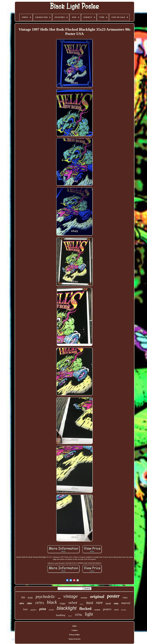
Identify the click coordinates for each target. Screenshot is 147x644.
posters (107, 609)
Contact (75, 630)
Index (74, 626)
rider (30, 603)
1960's (125, 598)
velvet (73, 603)
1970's (39, 603)
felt (23, 597)
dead (116, 610)
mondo (51, 610)
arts (59, 598)
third (90, 603)
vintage (70, 596)
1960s (116, 604)
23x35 (108, 604)
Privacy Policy (75, 635)
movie (70, 616)
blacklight (67, 608)
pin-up (124, 610)
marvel (126, 603)
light (89, 614)
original (97, 596)
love (26, 609)
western (97, 610)
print (43, 609)
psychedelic (45, 597)
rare (99, 602)
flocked (85, 609)
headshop (61, 615)
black (52, 602)
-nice (21, 603)
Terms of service (75, 639)
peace (82, 604)
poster (113, 596)
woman (84, 598)
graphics (34, 610)
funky (30, 598)
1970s (78, 615)
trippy (63, 603)
